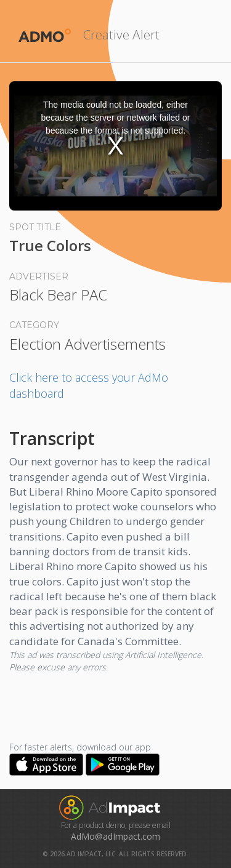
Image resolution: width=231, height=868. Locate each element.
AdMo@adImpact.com (115, 836)
